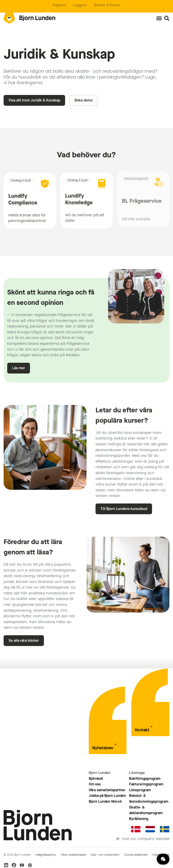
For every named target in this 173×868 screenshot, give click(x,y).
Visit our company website (146, 839)
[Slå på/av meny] (159, 18)
